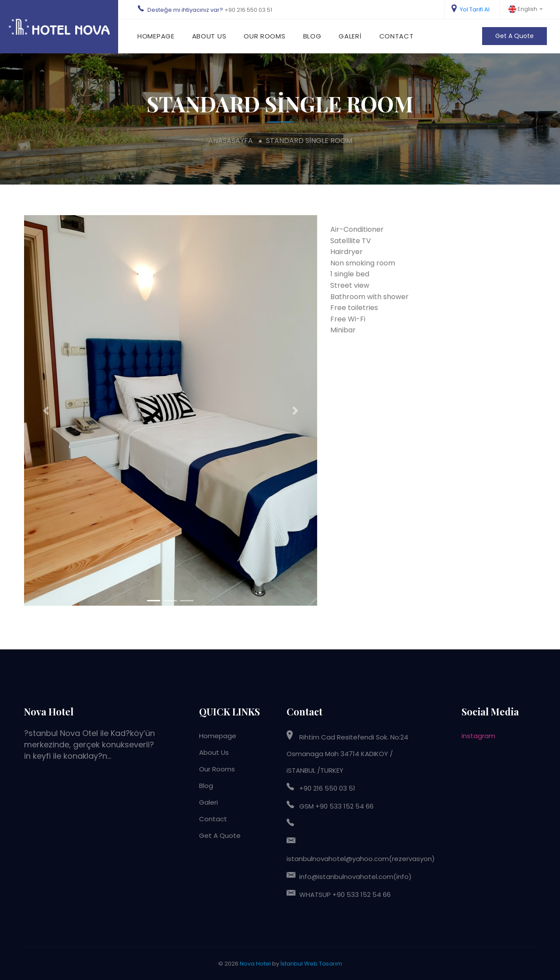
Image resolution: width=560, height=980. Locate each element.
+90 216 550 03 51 (248, 10)
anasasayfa (231, 141)
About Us (209, 36)
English (525, 9)
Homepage (156, 36)
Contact (397, 36)
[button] (46, 410)
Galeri (350, 36)
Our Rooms (264, 36)
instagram (478, 736)
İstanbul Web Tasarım (311, 964)
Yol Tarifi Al (471, 9)
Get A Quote (514, 36)
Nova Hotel (255, 964)
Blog (312, 36)
